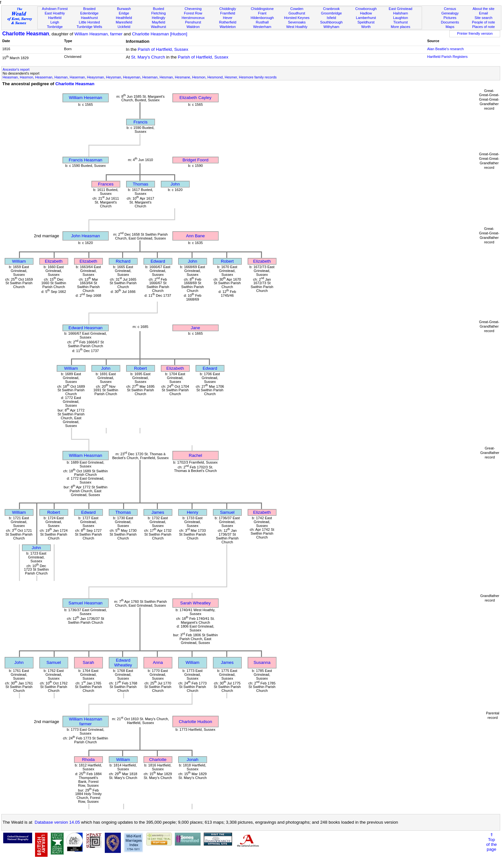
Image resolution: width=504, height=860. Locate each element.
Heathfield (124, 18)
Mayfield (158, 22)
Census (450, 9)
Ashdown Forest (55, 9)
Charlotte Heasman (26, 34)
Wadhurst (159, 27)
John (175, 184)
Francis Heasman (85, 160)
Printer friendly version (475, 33)
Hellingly (158, 18)
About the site (483, 9)
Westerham (262, 27)
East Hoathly (55, 13)
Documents (450, 22)
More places (401, 27)
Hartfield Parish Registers (447, 57)
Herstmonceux (193, 18)
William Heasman (85, 455)
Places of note (483, 27)
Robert (227, 261)
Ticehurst (400, 22)
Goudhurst (297, 13)
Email (483, 13)
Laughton (401, 18)
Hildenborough (262, 18)
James (158, 512)
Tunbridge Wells (89, 27)
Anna (158, 662)
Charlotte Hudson (195, 722)
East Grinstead (400, 9)
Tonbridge (55, 27)
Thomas (140, 184)
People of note (483, 22)
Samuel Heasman (85, 603)
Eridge (124, 13)
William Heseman (85, 98)
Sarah (88, 662)
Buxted (159, 9)
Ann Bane (196, 236)
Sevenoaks (297, 22)
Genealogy (450, 13)
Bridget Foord (196, 160)
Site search (483, 18)
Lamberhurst (366, 18)
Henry (193, 512)
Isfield (331, 18)
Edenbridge (90, 13)
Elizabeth (54, 261)
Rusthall (262, 22)
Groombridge (332, 13)
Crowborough (366, 9)
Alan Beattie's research (446, 49)
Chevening (193, 9)
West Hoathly (297, 27)
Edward (158, 261)
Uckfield (124, 27)
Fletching (159, 13)
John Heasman (85, 236)
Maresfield (124, 22)
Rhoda (88, 760)
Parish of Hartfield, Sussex (163, 49)
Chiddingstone (262, 9)
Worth (366, 27)
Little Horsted (89, 22)
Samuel (227, 512)
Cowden (297, 9)
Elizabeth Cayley (195, 98)
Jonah (193, 760)
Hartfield (55, 18)
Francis (140, 122)
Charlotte (158, 760)
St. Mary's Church (148, 57)
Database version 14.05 (57, 822)
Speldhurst (366, 22)
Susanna (262, 662)
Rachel (195, 455)
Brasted (89, 9)
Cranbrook (331, 9)
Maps (450, 27)
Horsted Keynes (297, 18)
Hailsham (401, 13)
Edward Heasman (85, 328)
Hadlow (366, 13)
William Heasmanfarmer (85, 721)
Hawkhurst (89, 18)
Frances (106, 184)
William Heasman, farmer (98, 34)
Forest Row (193, 13)
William (19, 261)
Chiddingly (228, 9)
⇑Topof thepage (491, 842)
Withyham (331, 27)
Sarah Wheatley (196, 603)
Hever (228, 18)
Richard (123, 261)
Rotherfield (228, 22)
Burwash (124, 9)
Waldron (193, 27)
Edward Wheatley (123, 663)
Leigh (55, 22)
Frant (262, 13)
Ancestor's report (16, 69)
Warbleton (228, 27)
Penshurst (193, 22)
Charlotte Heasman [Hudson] (160, 34)
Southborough (331, 22)
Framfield (228, 13)
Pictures (450, 18)
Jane (196, 328)
